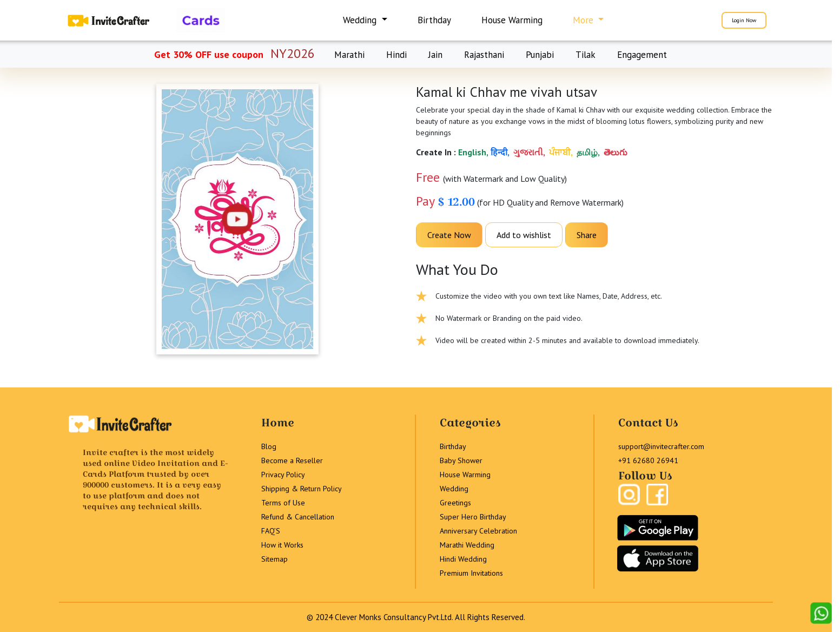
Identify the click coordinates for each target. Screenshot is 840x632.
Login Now (744, 20)
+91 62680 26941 (648, 460)
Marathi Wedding (467, 545)
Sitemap (275, 559)
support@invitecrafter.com (661, 446)
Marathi (349, 55)
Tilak (586, 55)
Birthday (434, 20)
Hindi (396, 55)
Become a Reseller (292, 460)
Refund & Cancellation (298, 517)
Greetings (455, 503)
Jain (435, 55)
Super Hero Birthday (473, 517)
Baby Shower (461, 460)
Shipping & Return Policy (302, 489)
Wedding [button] (361, 20)
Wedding (454, 489)
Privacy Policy (283, 475)
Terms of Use (283, 503)
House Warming (512, 20)
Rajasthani (484, 55)
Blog (269, 446)
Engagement (642, 55)
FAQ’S (271, 531)
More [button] (584, 20)
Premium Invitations (471, 573)
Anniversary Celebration (478, 531)
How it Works (282, 545)
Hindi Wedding (463, 559)
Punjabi (540, 55)
